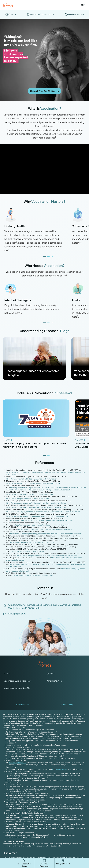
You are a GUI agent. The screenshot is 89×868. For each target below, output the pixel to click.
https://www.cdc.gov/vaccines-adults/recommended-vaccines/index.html (36, 507)
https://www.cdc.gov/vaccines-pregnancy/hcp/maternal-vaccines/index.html (37, 516)
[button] (42, 100)
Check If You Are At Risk (45, 91)
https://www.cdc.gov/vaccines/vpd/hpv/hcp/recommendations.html (41, 525)
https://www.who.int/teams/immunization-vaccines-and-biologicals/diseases (41, 521)
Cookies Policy (67, 705)
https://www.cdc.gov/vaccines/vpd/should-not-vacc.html (29, 494)
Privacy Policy (22, 705)
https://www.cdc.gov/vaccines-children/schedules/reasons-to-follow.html (47, 556)
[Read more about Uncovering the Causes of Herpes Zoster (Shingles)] (34, 359)
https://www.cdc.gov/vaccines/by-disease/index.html (28, 499)
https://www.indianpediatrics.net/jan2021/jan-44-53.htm (33, 542)
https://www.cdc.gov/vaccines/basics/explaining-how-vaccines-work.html (36, 503)
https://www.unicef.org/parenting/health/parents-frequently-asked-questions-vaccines (46, 534)
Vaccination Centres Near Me (17, 688)
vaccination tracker (60, 769)
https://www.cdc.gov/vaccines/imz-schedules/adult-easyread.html (45, 529)
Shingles (51, 674)
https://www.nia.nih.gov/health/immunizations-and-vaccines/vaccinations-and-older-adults (43, 512)
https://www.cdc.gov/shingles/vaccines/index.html (33, 575)
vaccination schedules (18, 763)
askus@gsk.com (17, 614)
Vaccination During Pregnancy (17, 681)
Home (7, 674)
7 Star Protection (54, 681)
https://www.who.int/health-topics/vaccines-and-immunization (32, 479)
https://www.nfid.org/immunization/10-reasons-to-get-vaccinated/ (33, 483)
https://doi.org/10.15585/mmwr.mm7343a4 (27, 551)
